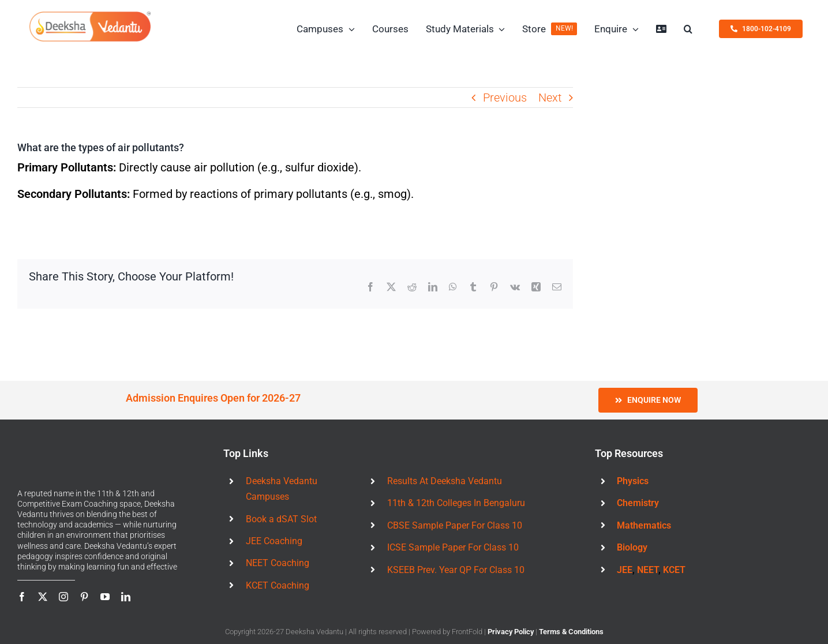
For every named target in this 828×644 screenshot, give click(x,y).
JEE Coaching (274, 541)
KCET (674, 570)
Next (550, 98)
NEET (648, 570)
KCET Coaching (278, 585)
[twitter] (43, 597)
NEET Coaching (278, 563)
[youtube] (105, 597)
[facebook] (22, 597)
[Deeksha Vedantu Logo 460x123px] (90, 15)
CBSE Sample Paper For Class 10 (455, 525)
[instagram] (63, 597)
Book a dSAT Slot (281, 519)
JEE (625, 570)
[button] (688, 29)
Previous (505, 98)
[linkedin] (126, 597)
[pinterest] (84, 597)
